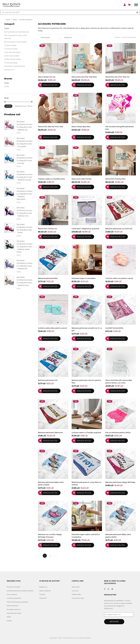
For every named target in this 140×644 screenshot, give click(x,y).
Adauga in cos (50, 85)
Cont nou (75, 591)
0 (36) (7, 86)
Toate (7, 28)
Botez (15, 20)
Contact (42, 594)
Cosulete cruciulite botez (15, 66)
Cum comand (12, 594)
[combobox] (49, 37)
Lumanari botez (11, 49)
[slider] (5, 102)
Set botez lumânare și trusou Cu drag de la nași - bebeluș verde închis (25, 247)
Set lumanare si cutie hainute (17, 32)
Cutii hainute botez (12, 52)
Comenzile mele (78, 598)
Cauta (8, 106)
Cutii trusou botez (12, 56)
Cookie (9, 621)
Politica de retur (13, 606)
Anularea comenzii (14, 609)
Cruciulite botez (11, 63)
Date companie (45, 591)
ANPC (9, 617)
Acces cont (76, 587)
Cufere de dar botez (13, 59)
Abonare (114, 622)
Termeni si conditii (13, 587)
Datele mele (76, 594)
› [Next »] (56, 556)
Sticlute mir (9, 70)
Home (9, 20)
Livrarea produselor (14, 598)
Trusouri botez (10, 45)
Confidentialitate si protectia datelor (20, 591)
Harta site (43, 598)
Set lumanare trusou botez (15, 42)
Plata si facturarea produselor (17, 602)
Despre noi (43, 587)
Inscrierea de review (14, 613)
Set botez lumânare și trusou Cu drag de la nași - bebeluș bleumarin (25, 194)
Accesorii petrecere (25, 20)
